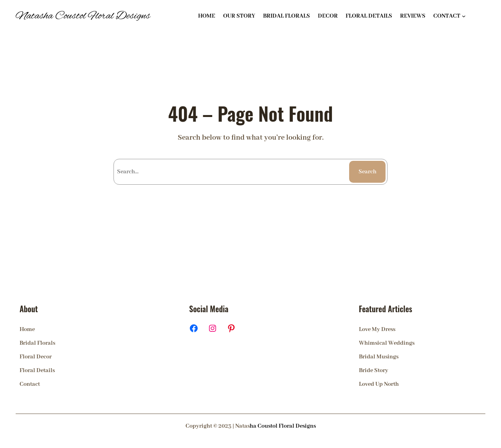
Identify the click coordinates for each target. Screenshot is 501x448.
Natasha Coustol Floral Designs (83, 16)
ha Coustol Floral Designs (283, 426)
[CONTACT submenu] (464, 16)
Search (368, 172)
